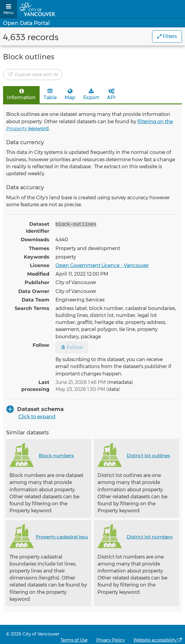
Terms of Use (74, 640)
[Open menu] (9, 9)
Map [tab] (70, 94)
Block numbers (56, 456)
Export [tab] (91, 94)
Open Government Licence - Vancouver (102, 265)
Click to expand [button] (37, 417)
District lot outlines (148, 456)
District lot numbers (150, 537)
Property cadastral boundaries (70, 537)
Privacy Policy (110, 640)
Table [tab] (50, 94)
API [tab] (111, 94)
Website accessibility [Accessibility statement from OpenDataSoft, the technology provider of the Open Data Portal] (158, 640)
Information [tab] (21, 94)
